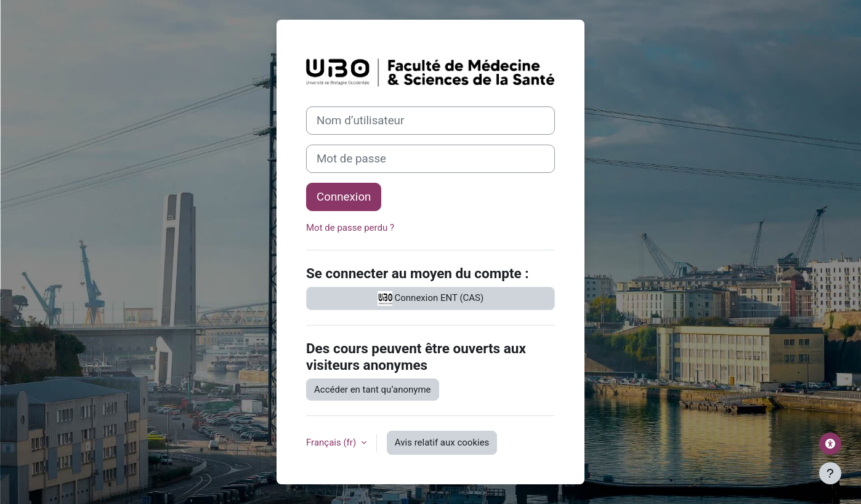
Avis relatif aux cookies (442, 442)
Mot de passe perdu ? (350, 228)
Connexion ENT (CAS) (430, 298)
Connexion (344, 197)
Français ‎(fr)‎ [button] (332, 442)
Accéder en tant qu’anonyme (373, 390)
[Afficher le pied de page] (830, 473)
